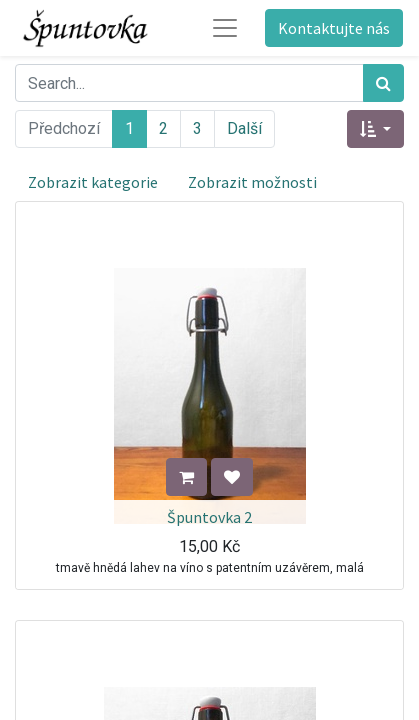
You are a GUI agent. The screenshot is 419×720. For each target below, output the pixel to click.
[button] (375, 129)
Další (244, 128)
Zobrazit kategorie (93, 182)
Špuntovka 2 (209, 517)
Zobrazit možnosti (252, 182)
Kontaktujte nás (334, 28)
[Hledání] (383, 83)
